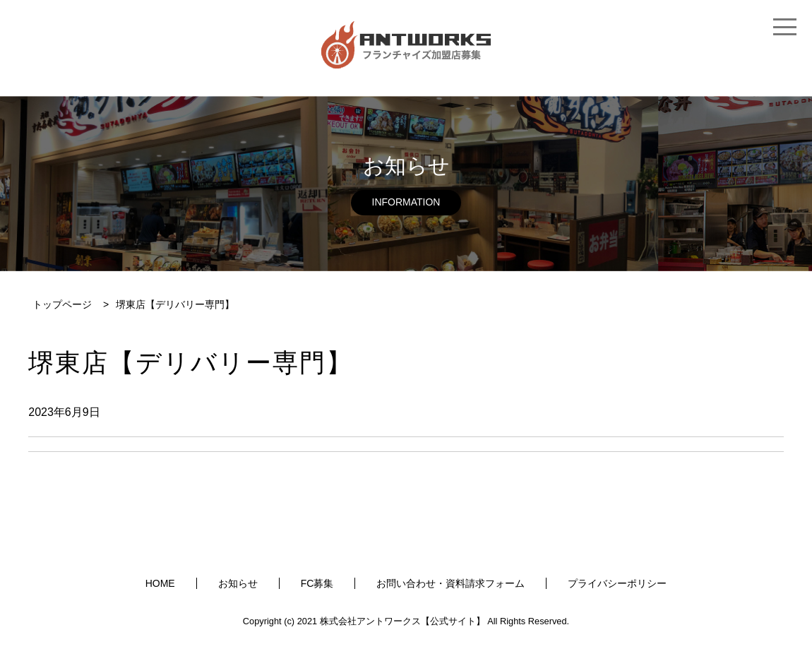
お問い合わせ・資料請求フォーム (450, 583)
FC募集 (317, 583)
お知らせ (238, 583)
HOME (160, 583)
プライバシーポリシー (617, 583)
